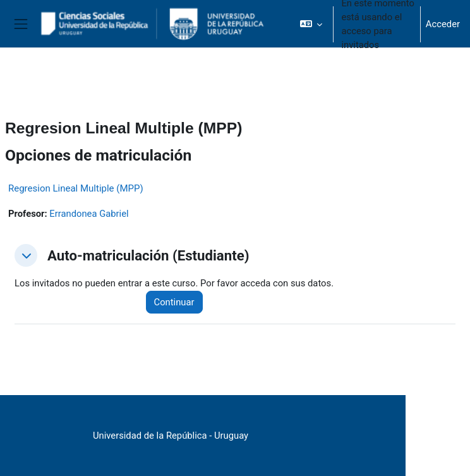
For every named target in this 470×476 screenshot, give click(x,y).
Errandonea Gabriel (89, 214)
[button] (311, 24)
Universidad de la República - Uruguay (171, 436)
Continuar (174, 302)
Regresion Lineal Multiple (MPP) (76, 188)
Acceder (443, 24)
